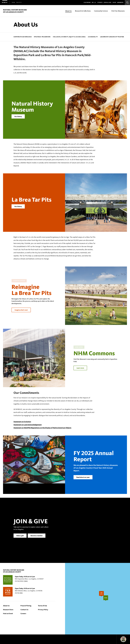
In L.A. (94, 2)
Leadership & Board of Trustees (112, 37)
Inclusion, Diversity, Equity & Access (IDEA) (69, 37)
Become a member (37, 538)
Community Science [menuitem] (101, 11)
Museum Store (8, 610)
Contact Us (24, 610)
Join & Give (108, 2)
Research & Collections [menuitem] (83, 11)
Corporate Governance (23, 37)
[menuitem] (5, 3)
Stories (100, 2)
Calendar (87, 2)
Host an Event (8, 613)
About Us (6, 606)
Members (120, 2)
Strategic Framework (42, 37)
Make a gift (20, 538)
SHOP (114, 2)
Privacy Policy (43, 610)
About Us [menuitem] (68, 11)
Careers (23, 613)
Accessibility (93, 37)
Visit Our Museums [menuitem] (118, 11)
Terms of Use (42, 606)
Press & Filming (26, 606)
